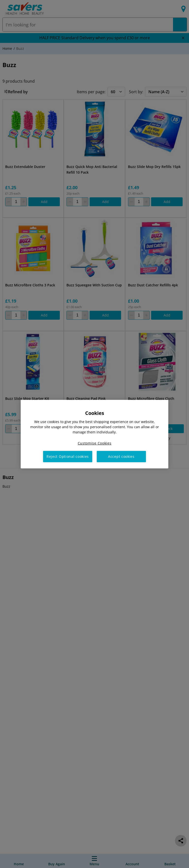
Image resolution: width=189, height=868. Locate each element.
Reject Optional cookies (68, 456)
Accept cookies (121, 456)
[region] (94, 434)
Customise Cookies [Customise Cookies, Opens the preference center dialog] (95, 443)
